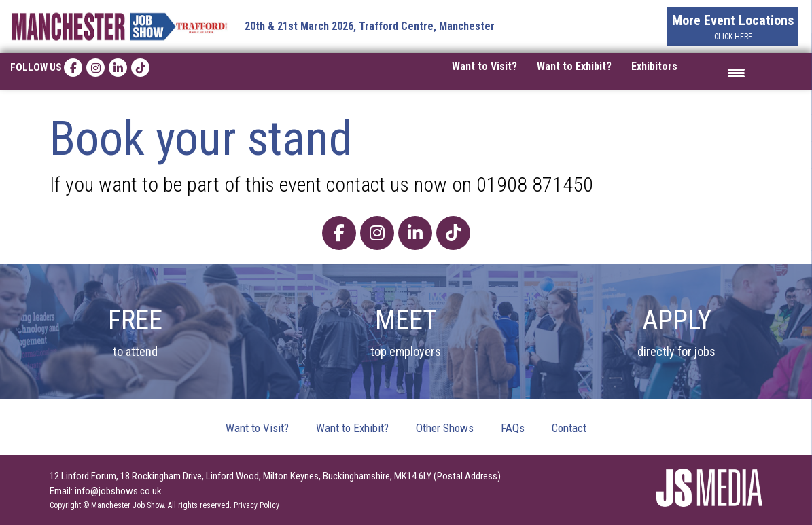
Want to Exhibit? (574, 66)
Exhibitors (654, 66)
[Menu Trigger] (736, 72)
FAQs (513, 428)
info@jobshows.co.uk (118, 491)
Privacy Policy (257, 505)
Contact (569, 428)
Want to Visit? (484, 66)
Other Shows (445, 428)
